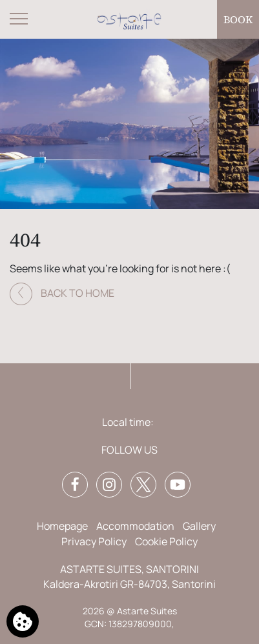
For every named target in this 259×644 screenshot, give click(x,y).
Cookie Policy (166, 541)
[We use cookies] (23, 621)
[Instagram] (109, 485)
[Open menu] (19, 19)
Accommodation (135, 526)
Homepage (62, 526)
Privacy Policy (94, 541)
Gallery (199, 526)
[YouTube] (178, 485)
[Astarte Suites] (130, 19)
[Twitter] (143, 485)
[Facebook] (75, 485)
